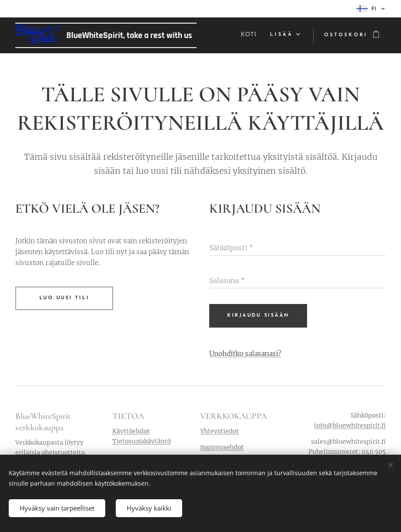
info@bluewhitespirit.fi (350, 425)
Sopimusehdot (222, 447)
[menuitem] (249, 35)
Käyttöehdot (131, 431)
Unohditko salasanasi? (245, 353)
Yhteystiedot (220, 431)
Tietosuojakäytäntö (142, 441)
